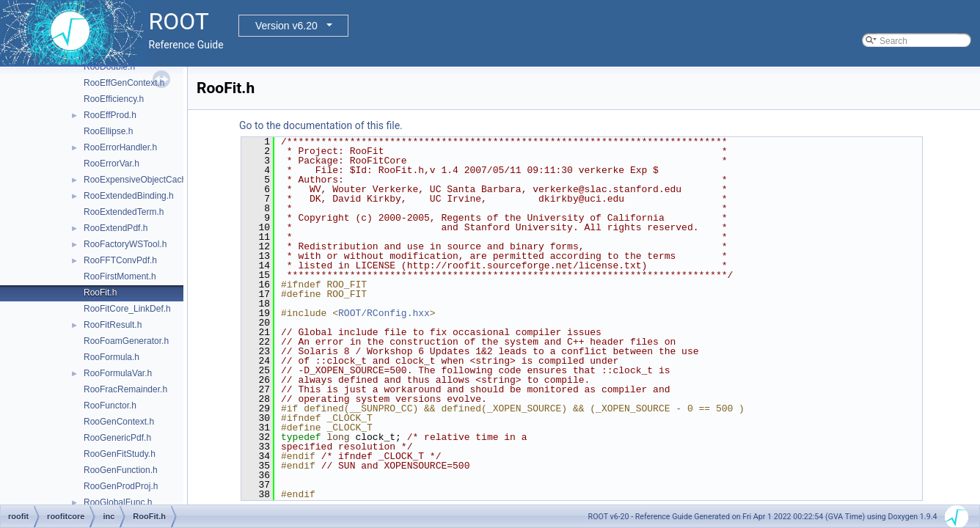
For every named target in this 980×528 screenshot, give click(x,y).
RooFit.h (100, 293)
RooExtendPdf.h (116, 228)
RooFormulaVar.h (118, 373)
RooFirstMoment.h (120, 276)
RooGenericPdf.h (117, 438)
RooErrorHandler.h (120, 147)
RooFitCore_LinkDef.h (127, 309)
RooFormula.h (111, 357)
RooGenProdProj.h (121, 486)
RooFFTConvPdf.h (120, 260)
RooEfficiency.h (114, 99)
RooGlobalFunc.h (118, 502)
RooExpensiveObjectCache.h (141, 180)
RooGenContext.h (119, 422)
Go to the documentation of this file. (321, 125)
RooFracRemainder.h (125, 389)
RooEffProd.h (110, 115)
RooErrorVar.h (111, 164)
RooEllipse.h (108, 131)
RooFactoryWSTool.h (125, 244)
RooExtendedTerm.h (124, 212)
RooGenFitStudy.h (120, 454)
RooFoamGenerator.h (126, 341)
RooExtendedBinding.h (129, 196)
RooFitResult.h (113, 325)
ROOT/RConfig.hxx (384, 313)
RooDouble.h (109, 67)
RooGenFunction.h (121, 470)
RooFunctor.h (110, 406)
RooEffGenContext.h (124, 83)
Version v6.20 (286, 26)
